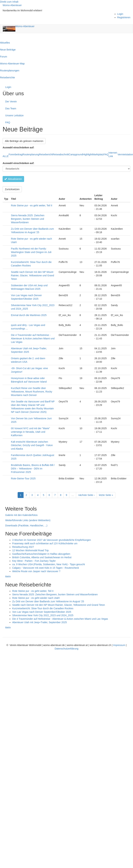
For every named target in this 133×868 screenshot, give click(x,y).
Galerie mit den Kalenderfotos (21, 515)
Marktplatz (98, 154)
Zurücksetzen (12, 189)
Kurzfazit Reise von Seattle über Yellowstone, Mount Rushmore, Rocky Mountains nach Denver (32, 392)
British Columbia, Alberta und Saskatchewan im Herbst (42, 557)
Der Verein (11, 102)
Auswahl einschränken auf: (18, 163)
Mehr (8, 577)
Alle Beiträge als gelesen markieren (24, 141)
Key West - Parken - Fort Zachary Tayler (34, 561)
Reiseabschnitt (61, 154)
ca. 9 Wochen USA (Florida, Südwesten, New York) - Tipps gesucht (49, 564)
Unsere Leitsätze (14, 115)
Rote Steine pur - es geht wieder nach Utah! (36, 598)
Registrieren (124, 17)
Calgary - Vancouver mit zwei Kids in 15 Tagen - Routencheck (46, 568)
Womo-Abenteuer (12, 5)
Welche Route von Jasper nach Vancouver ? (36, 571)
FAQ (8, 122)
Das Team (11, 108)
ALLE (6, 156)
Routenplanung (31, 154)
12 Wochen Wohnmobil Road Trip (30, 550)
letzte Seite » (106, 495)
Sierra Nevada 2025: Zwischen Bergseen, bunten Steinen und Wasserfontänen (28, 219)
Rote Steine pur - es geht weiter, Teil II (32, 205)
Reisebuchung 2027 (23, 547)
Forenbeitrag (15, 154)
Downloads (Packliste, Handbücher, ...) (26, 526)
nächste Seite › (86, 495)
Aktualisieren (13, 179)
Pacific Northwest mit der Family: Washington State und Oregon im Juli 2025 (31, 252)
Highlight (87, 154)
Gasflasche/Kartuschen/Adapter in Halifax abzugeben (41, 554)
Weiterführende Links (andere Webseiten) (28, 520)
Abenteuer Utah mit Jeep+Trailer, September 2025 (40, 622)
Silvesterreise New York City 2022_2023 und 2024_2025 (43, 615)
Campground (76, 154)
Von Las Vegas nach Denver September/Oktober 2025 (42, 612)
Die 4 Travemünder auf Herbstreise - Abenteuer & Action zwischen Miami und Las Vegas (33, 338)
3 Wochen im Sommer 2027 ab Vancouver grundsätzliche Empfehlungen (52, 540)
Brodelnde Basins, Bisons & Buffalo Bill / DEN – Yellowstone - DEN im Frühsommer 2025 (33, 469)
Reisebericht (46, 154)
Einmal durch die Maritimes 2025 (29, 315)
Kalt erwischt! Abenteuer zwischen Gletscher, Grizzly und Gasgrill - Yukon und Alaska (32, 445)
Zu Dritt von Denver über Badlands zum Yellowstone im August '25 (48, 601)
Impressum (119, 645)
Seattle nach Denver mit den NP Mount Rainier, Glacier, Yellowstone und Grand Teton (33, 275)
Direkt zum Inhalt (9, 2)
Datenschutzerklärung (66, 649)
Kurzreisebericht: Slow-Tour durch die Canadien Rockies (43, 608)
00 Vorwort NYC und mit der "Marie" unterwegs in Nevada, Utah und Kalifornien (30, 432)
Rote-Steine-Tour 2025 (23, 478)
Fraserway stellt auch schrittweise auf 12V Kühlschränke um (45, 543)
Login (120, 14)
